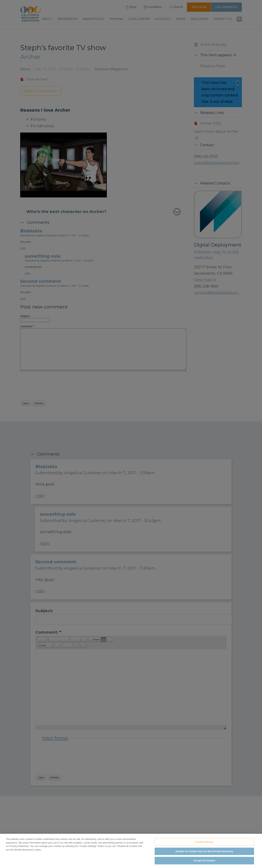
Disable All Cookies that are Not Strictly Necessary (204, 851)
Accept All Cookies (204, 861)
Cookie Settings (204, 842)
